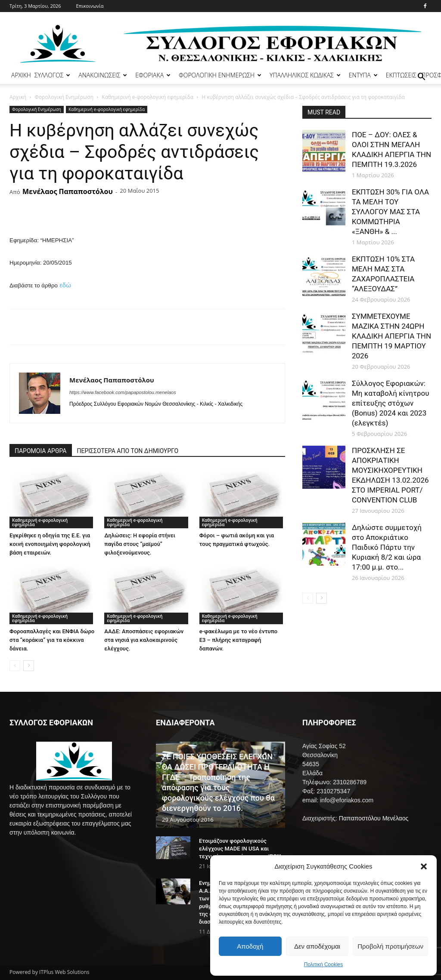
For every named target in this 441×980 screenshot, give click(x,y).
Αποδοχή (250, 946)
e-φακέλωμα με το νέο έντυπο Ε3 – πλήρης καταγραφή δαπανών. (238, 640)
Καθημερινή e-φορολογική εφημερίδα (148, 97)
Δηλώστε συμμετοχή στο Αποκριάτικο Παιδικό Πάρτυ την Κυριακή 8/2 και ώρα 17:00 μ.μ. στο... (387, 547)
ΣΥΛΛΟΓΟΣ (53, 75)
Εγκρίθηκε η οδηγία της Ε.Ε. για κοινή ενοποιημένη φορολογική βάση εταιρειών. (50, 544)
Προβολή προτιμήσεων (390, 946)
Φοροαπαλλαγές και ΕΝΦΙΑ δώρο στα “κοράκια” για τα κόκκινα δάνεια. (52, 640)
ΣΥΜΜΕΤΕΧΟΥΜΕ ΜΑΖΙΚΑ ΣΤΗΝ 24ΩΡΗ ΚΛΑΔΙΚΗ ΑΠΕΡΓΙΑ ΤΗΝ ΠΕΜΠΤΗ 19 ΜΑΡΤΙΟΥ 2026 (391, 336)
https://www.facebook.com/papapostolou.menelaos (123, 392)
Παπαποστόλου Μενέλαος (374, 818)
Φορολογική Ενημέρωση (64, 97)
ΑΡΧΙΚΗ (21, 75)
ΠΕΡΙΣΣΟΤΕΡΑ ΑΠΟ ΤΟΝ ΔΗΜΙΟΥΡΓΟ (128, 451)
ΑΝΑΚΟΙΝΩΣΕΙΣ (103, 75)
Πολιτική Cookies (324, 965)
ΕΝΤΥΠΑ (363, 75)
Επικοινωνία (90, 6)
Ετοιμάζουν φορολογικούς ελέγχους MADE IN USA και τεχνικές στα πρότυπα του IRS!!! (240, 849)
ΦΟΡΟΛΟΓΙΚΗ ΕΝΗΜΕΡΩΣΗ (220, 75)
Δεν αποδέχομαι (317, 946)
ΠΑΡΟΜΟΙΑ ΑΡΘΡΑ (41, 451)
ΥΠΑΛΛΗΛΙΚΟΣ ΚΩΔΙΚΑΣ (305, 75)
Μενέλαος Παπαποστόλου (68, 191)
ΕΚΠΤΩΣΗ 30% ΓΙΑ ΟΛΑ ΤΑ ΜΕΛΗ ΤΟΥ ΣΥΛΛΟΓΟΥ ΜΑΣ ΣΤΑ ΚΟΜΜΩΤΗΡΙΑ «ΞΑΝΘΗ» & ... (390, 212)
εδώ (65, 285)
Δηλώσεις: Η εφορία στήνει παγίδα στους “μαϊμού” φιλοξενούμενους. (140, 544)
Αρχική (18, 97)
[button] (424, 866)
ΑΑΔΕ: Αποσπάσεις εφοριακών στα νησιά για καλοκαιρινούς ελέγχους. (144, 640)
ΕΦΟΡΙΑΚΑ (153, 75)
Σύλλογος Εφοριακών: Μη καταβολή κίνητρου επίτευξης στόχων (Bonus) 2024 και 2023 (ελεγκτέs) (390, 403)
